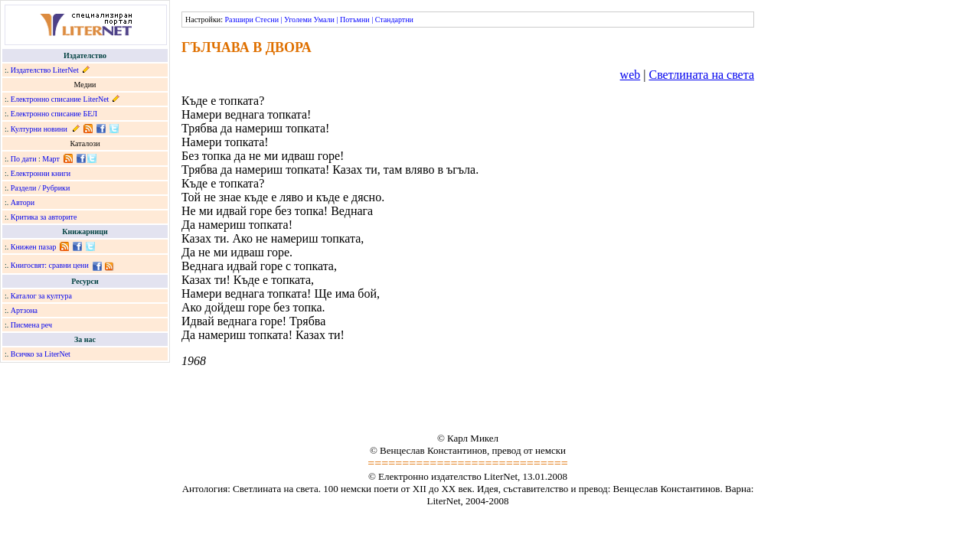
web (630, 75)
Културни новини (39, 129)
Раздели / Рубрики (41, 188)
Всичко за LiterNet (41, 354)
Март (51, 159)
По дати (24, 159)
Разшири (238, 20)
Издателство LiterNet (45, 70)
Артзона (24, 310)
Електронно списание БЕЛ (54, 114)
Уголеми (298, 20)
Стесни (267, 20)
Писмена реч (31, 325)
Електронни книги (41, 173)
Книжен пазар (34, 247)
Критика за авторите (44, 217)
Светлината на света (701, 75)
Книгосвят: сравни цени (50, 265)
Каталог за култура (41, 296)
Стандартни (394, 20)
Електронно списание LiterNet (60, 99)
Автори (23, 202)
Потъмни (355, 20)
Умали (324, 20)
